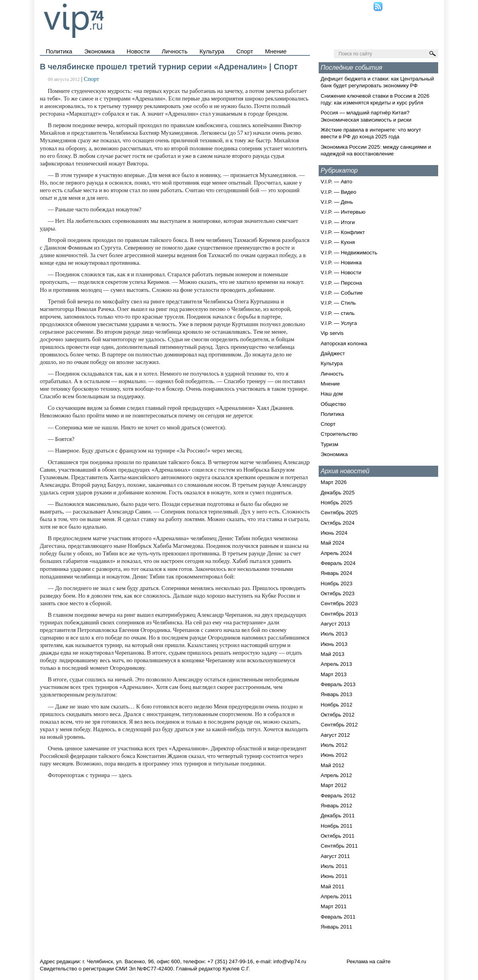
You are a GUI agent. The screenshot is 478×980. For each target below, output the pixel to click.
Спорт (245, 51)
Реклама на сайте (369, 961)
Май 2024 (332, 543)
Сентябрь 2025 (339, 513)
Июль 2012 (334, 745)
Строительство (339, 434)
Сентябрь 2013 (339, 614)
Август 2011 (335, 856)
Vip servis (332, 333)
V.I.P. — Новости (341, 273)
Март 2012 (334, 785)
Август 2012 (335, 735)
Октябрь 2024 (338, 523)
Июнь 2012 (334, 755)
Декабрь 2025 (338, 493)
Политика (59, 51)
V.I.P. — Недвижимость (349, 253)
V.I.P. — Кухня (338, 242)
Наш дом (332, 394)
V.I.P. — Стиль (338, 303)
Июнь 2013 (334, 644)
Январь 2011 (336, 927)
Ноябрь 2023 (337, 583)
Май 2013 (332, 654)
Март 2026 (334, 482)
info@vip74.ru (290, 961)
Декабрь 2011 (338, 816)
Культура (212, 51)
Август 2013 (335, 624)
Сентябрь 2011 (339, 846)
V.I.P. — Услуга (339, 323)
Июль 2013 (334, 634)
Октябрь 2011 (338, 836)
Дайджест (333, 353)
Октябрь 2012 (338, 715)
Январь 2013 (336, 694)
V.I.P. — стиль (338, 313)
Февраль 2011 (338, 917)
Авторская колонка (344, 343)
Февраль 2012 (338, 796)
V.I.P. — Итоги (338, 222)
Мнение (276, 51)
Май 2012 (332, 765)
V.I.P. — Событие (342, 293)
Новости (138, 51)
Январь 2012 (336, 806)
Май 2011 (332, 887)
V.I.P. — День (337, 202)
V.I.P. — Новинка (341, 263)
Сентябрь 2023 (339, 603)
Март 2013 (334, 674)
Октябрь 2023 (338, 593)
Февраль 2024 (338, 563)
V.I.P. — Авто (336, 182)
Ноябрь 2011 (337, 826)
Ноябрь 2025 (337, 503)
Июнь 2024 (334, 533)
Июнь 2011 (334, 876)
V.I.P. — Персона (341, 283)
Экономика (99, 51)
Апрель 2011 (336, 896)
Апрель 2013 (336, 664)
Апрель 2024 (336, 553)
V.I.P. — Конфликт (343, 232)
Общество (333, 404)
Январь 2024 (336, 573)
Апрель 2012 (336, 775)
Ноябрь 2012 (337, 705)
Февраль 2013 (338, 684)
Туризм (329, 444)
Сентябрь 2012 (339, 725)
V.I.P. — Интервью (343, 212)
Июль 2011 (334, 866)
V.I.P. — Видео (338, 192)
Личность (175, 51)
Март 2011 (334, 906)
